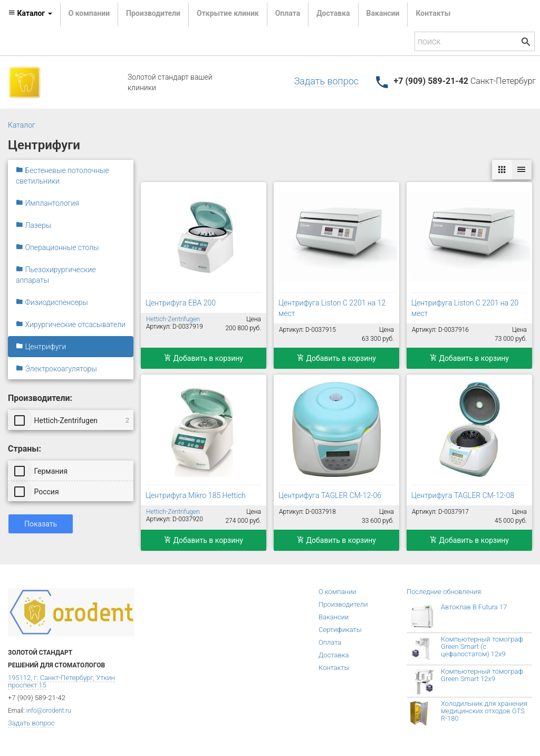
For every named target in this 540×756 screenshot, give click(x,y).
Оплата (288, 13)
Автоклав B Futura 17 (474, 607)
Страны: (25, 449)
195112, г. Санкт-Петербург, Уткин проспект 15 (61, 681)
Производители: (40, 398)
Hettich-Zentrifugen (73, 420)
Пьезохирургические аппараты (56, 275)
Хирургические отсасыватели (71, 324)
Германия (42, 471)
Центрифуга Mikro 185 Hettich (196, 495)
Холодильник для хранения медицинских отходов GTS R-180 (484, 711)
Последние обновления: (445, 592)
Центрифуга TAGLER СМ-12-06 (330, 495)
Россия (37, 491)
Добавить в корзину (204, 358)
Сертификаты (340, 630)
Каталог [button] (30, 13)
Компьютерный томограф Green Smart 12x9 (482, 675)
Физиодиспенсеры (52, 302)
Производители (153, 13)
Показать (41, 524)
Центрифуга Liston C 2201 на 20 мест (465, 308)
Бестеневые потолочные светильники (62, 176)
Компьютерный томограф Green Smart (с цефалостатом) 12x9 (482, 647)
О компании (89, 13)
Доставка (333, 13)
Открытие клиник (228, 13)
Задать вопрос (326, 81)
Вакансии (383, 13)
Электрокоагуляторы (56, 369)
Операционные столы (57, 247)
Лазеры (33, 225)
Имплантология (47, 203)
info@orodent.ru (49, 711)
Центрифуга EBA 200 (181, 303)
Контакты (433, 13)
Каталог (22, 125)
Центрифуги (41, 347)
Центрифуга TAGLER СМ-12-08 (463, 495)
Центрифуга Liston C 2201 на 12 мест (332, 308)
